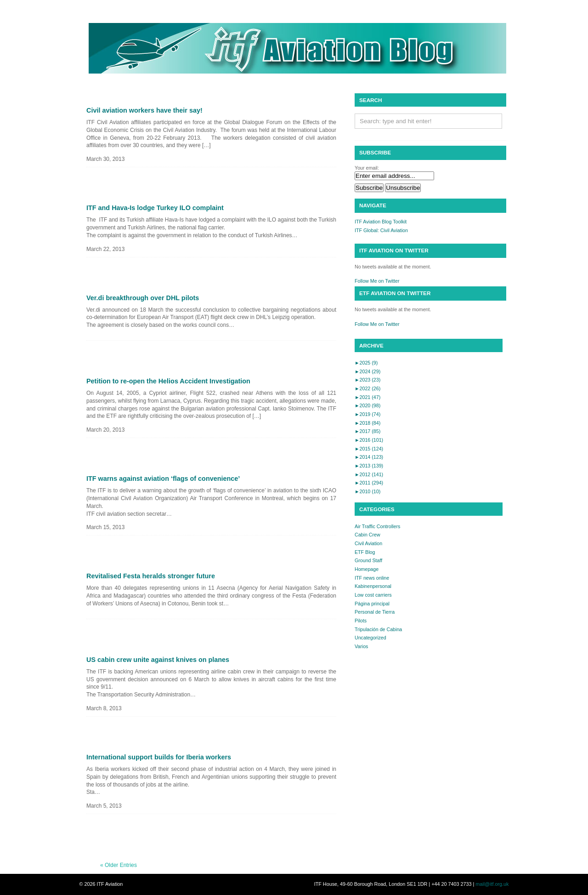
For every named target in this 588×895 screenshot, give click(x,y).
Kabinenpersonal (373, 586)
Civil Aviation (368, 543)
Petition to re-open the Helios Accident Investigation (168, 381)
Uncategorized (370, 638)
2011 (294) (369, 483)
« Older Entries (119, 865)
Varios (361, 646)
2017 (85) (367, 431)
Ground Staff (368, 560)
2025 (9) (366, 363)
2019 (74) (367, 414)
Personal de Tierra (375, 612)
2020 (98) (367, 405)
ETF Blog (365, 552)
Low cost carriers (373, 595)
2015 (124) (369, 449)
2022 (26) (367, 388)
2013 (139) (369, 466)
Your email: (367, 168)
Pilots (361, 621)
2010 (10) (367, 491)
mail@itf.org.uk (492, 884)
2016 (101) (369, 440)
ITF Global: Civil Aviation (381, 230)
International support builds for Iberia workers (159, 757)
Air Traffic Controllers (377, 526)
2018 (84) (367, 423)
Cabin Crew (367, 535)
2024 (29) (367, 371)
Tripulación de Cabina (378, 629)
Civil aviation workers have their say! (144, 110)
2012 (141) (369, 474)
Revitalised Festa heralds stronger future (151, 576)
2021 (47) (367, 397)
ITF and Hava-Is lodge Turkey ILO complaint (155, 208)
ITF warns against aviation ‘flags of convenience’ (163, 479)
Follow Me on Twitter (377, 281)
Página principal (372, 604)
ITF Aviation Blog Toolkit (381, 222)
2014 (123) (369, 457)
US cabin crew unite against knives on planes (158, 660)
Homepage (367, 569)
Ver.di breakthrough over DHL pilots (143, 298)
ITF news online (372, 578)
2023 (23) (367, 380)
